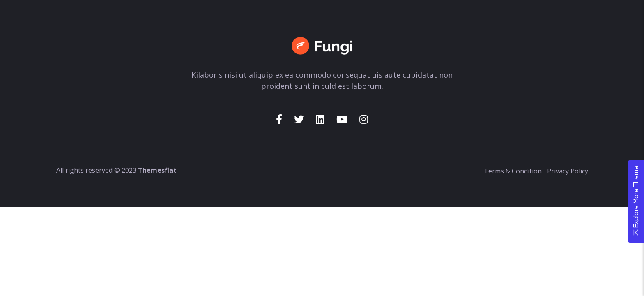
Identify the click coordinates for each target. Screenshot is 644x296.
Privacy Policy (568, 171)
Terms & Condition (513, 171)
